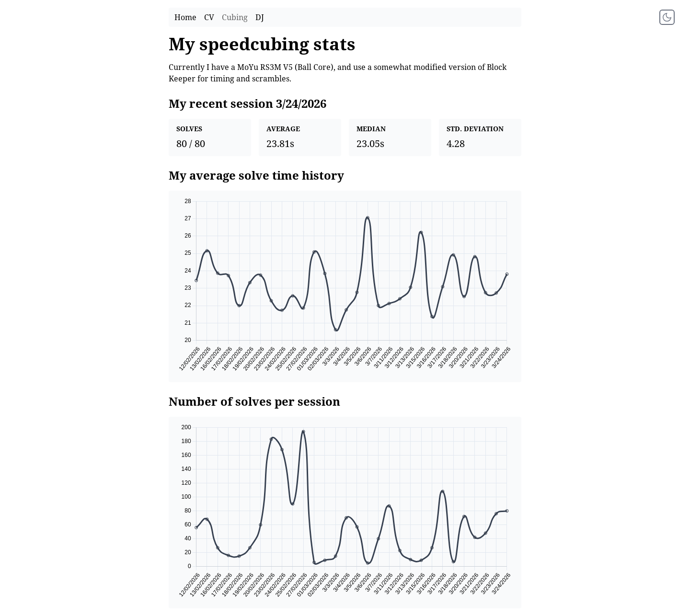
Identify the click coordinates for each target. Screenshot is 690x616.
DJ (260, 17)
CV (209, 17)
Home (185, 17)
